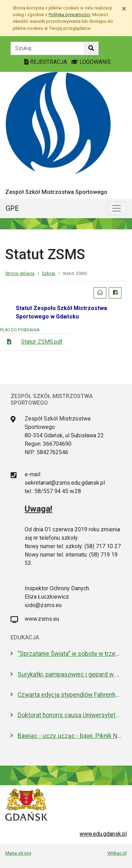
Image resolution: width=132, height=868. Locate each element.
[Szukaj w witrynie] (91, 48)
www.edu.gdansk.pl (103, 834)
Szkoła (49, 273)
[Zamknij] (124, 9)
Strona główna (20, 273)
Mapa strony (18, 853)
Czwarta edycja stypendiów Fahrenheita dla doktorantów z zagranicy (70, 695)
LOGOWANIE (91, 62)
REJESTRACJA (46, 62)
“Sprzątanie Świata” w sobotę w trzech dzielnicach (70, 654)
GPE (12, 208)
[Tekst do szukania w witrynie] (47, 48)
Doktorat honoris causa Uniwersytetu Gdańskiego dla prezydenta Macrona (70, 715)
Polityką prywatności (69, 15)
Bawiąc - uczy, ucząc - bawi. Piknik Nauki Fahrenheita (70, 736)
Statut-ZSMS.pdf (42, 342)
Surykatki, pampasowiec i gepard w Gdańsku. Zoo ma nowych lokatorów (70, 674)
